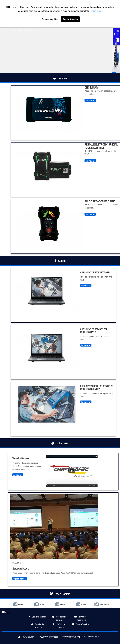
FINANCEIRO (29, 30)
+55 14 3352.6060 (92, 636)
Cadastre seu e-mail (71, 636)
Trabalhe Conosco (49, 637)
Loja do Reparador (39, 616)
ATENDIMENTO (17, 30)
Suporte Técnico (82, 624)
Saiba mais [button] (96, 11)
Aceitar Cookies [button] (70, 19)
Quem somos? (26, 637)
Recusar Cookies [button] (50, 19)
